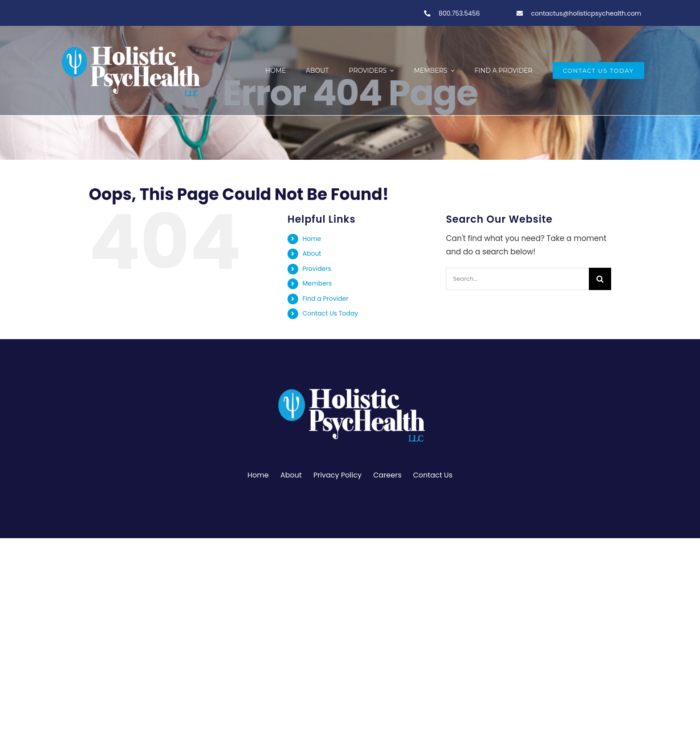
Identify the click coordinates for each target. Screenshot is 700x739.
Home (312, 239)
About (312, 253)
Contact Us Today (330, 313)
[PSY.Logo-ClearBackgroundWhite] (350, 385)
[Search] (600, 279)
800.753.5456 (458, 13)
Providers (317, 269)
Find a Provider (326, 299)
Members (317, 283)
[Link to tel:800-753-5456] (427, 13)
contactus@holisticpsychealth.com (586, 13)
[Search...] (517, 279)
